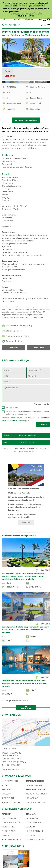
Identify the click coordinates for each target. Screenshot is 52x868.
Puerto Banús (9, 825)
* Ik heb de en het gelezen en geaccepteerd (27, 420)
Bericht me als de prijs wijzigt (17, 333)
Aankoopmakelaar (12, 809)
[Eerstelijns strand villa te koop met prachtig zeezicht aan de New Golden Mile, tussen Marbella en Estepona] (26, 624)
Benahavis (31, 821)
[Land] (14, 383)
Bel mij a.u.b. (12, 415)
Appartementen (10, 788)
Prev (3, 53)
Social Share (38, 355)
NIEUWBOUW (32, 805)
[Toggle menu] (42, 25)
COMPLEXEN (8, 805)
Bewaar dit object (13, 348)
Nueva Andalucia (11, 830)
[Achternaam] (38, 377)
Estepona (31, 834)
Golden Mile (8, 834)
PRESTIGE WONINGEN (36, 809)
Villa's (5, 792)
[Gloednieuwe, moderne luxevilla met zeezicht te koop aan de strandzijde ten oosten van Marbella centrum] (26, 678)
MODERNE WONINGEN (36, 801)
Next (49, 53)
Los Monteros (33, 842)
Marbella (7, 821)
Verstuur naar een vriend (16, 343)
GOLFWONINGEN (34, 792)
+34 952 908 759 (11, 25)
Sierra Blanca (9, 838)
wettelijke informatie (23, 419)
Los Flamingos (33, 830)
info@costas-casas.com (13, 776)
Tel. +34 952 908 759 (11, 772)
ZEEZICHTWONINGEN (35, 797)
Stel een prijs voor (12, 338)
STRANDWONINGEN (35, 788)
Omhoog (26, 714)
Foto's (7, 71)
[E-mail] (26, 389)
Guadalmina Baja (35, 847)
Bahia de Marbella (11, 847)
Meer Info (26, 529)
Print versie (14, 355)
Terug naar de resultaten (16, 708)
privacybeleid (43, 419)
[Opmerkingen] (26, 400)
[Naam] (14, 377)
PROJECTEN (7, 801)
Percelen (7, 797)
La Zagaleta (32, 825)
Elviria (5, 842)
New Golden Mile (35, 838)
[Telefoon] (38, 383)
